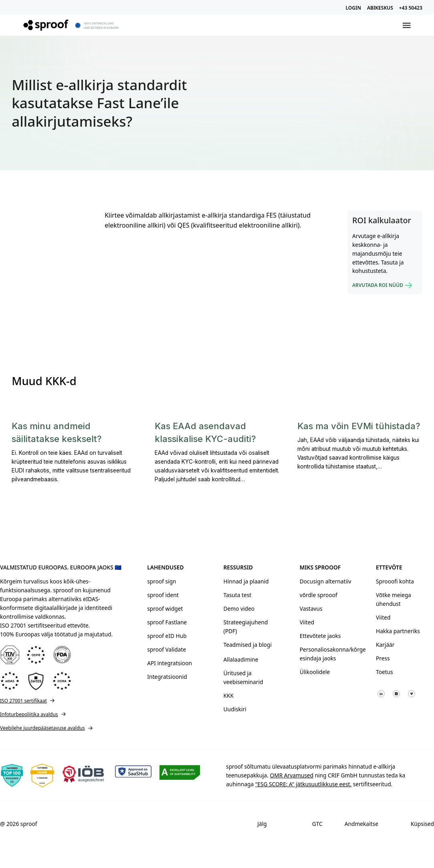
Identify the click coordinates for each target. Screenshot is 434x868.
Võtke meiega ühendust (394, 599)
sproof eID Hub (167, 636)
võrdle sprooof (319, 595)
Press (383, 658)
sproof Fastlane (167, 622)
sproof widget (165, 609)
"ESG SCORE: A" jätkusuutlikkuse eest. (304, 784)
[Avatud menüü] (407, 25)
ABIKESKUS (380, 8)
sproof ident (163, 595)
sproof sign (161, 581)
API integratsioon (170, 663)
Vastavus (311, 609)
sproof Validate (167, 649)
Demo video (239, 609)
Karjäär (385, 645)
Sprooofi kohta (395, 581)
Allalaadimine (241, 659)
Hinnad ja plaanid (246, 581)
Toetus (385, 672)
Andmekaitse (361, 824)
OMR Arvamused (292, 775)
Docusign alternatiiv (326, 581)
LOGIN (353, 8)
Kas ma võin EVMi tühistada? (359, 426)
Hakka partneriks (398, 631)
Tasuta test (238, 595)
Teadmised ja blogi (248, 645)
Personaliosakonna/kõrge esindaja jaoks (329, 654)
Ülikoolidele (315, 672)
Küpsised (422, 824)
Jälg (262, 824)
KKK (229, 695)
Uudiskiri (235, 709)
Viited (307, 622)
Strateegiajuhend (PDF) (246, 627)
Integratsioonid (167, 677)
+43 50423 (411, 8)
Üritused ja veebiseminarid (243, 677)
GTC (317, 824)
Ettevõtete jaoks (320, 636)
